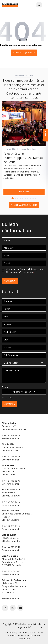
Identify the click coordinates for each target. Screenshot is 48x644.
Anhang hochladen (24, 392)
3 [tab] (18, 198)
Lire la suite (24, 192)
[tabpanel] (24, 149)
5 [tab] (23, 198)
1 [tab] (13, 198)
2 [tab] (15, 198)
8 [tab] (30, 198)
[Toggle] (45, 5)
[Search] (39, 5)
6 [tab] (25, 198)
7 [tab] (28, 198)
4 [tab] (20, 198)
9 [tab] (33, 198)
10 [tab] (36, 198)
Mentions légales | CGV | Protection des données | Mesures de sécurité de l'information (24, 636)
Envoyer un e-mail (11, 439)
